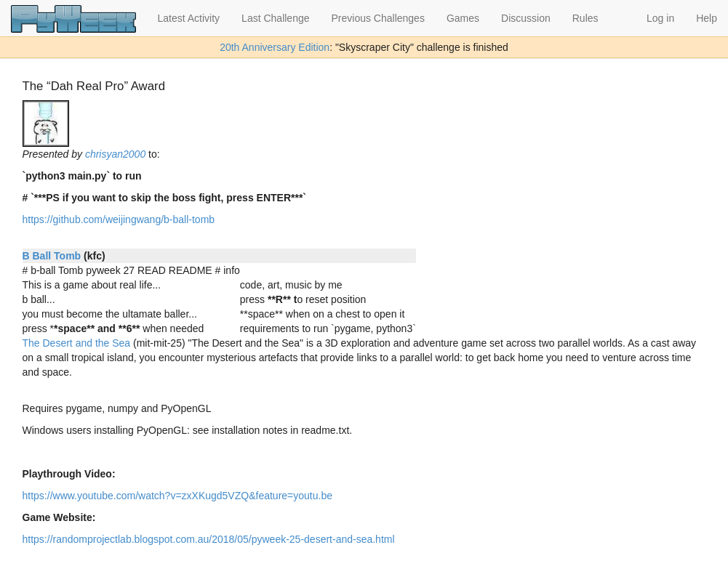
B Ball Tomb (52, 256)
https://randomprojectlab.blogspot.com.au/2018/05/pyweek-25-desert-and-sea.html (209, 539)
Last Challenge (275, 18)
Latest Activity (189, 18)
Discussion (526, 18)
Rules (585, 18)
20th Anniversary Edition (275, 47)
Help (707, 18)
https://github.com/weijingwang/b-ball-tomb (119, 219)
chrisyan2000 (115, 154)
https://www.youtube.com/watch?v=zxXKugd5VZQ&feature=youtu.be (177, 496)
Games (463, 18)
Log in (660, 18)
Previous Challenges (378, 18)
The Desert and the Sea (77, 343)
